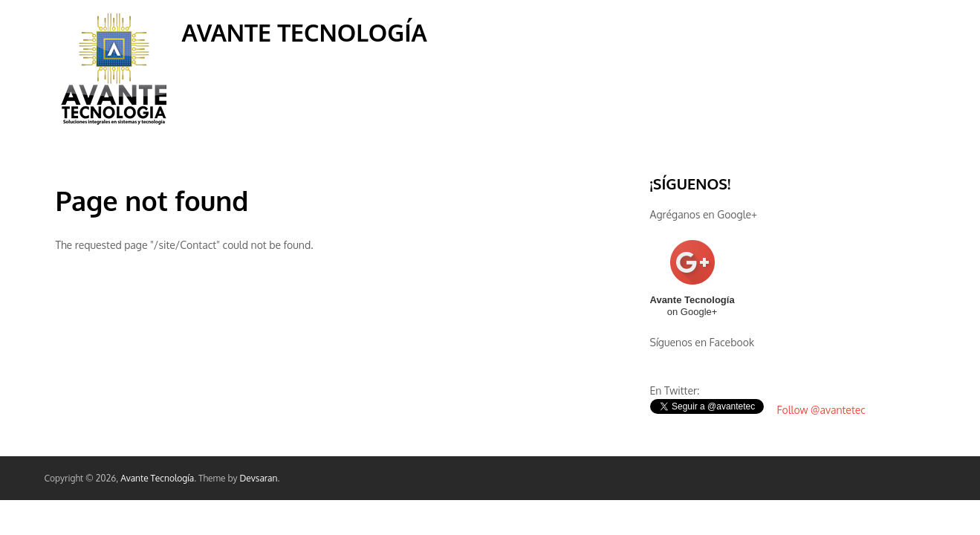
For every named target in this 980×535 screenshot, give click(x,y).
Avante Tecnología (305, 32)
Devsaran (258, 478)
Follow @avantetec (821, 410)
